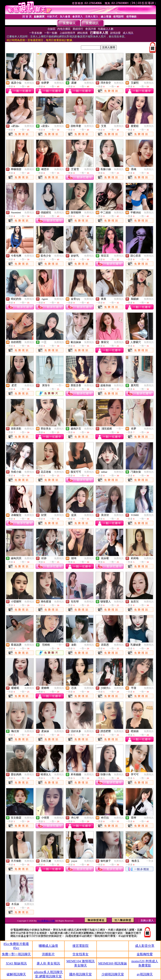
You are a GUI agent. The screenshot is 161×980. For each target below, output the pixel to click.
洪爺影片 (48, 954)
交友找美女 (80, 954)
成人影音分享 (145, 946)
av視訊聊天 (145, 974)
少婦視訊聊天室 (113, 974)
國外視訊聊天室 (80, 974)
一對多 (150, 861)
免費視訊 (29, 83)
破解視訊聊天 (16, 974)
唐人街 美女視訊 (48, 963)
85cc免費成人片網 (46, 921)
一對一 (60, 385)
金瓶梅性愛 (145, 954)
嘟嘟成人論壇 (48, 946)
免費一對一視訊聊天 (16, 954)
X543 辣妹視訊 (16, 963)
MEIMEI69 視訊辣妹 (113, 963)
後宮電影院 (80, 946)
